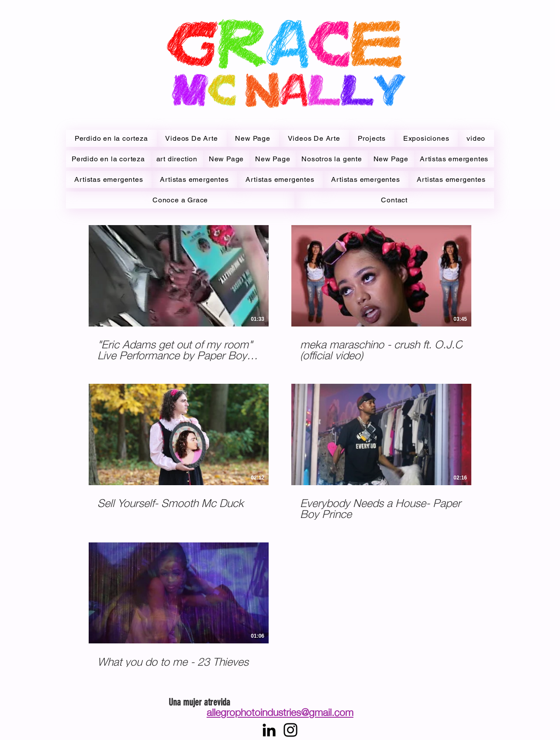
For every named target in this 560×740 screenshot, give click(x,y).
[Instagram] (290, 730)
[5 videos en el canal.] (280, 452)
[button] (476, 138)
